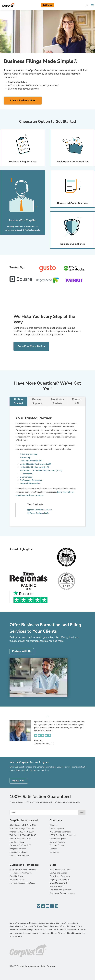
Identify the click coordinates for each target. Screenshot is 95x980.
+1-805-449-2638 (25, 832)
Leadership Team (57, 829)
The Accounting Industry (60, 890)
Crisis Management (58, 883)
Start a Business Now (23, 100)
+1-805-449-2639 (22, 839)
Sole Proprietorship (29, 454)
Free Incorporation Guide (21, 873)
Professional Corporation (31, 480)
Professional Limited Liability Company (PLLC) (41, 470)
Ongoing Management (59, 880)
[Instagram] (56, 906)
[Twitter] (39, 906)
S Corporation (26, 477)
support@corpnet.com (19, 855)
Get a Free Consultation (31, 346)
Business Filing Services (22, 162)
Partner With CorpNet (22, 220)
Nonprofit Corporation (30, 483)
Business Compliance (73, 244)
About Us (54, 825)
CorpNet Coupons (58, 845)
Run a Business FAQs (38, 513)
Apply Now (19, 781)
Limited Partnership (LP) (31, 461)
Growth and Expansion (60, 876)
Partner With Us (22, 651)
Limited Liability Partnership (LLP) (35, 464)
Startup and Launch (58, 873)
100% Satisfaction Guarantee (63, 835)
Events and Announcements (62, 893)
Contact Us (54, 852)
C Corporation (26, 474)
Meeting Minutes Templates (22, 883)
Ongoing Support (37, 401)
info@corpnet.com (18, 849)
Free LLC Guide (16, 876)
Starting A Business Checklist (23, 870)
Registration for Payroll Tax (73, 162)
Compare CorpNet (58, 839)
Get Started (48, 5)
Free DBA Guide (17, 880)
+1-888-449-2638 (27, 835)
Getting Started (18, 401)
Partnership (25, 458)
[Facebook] (43, 906)
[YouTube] (47, 906)
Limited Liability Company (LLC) (34, 467)
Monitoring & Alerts (58, 401)
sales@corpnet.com (18, 852)
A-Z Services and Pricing (60, 832)
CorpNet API (77, 401)
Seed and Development (60, 870)
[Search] (87, 5)
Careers (53, 849)
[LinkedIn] (52, 906)
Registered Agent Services (73, 203)
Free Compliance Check (40, 510)
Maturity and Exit (57, 886)
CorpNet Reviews (57, 842)
